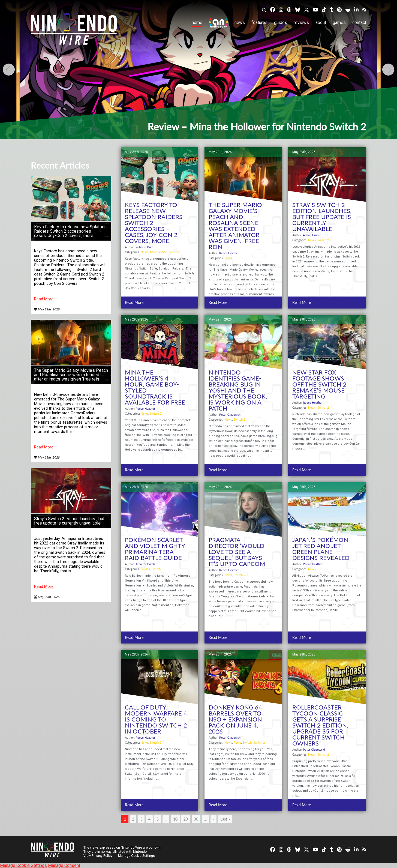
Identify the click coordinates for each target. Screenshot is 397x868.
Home (197, 23)
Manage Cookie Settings (137, 856)
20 (186, 819)
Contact (359, 23)
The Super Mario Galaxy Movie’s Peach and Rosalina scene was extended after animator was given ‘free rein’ (71, 375)
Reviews (301, 23)
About (321, 23)
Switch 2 (174, 252)
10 (175, 819)
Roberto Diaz (144, 247)
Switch (156, 569)
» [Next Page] (213, 819)
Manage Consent (64, 865)
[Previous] (9, 70)
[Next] (388, 70)
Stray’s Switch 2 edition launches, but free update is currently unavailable (69, 521)
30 (196, 819)
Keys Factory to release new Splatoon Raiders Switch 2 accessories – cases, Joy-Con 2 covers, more (70, 231)
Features (259, 23)
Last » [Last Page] (225, 819)
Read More (44, 299)
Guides (281, 23)
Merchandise (158, 252)
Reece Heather (229, 253)
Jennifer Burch (145, 564)
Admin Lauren (312, 235)
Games (339, 23)
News (240, 23)
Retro (237, 742)
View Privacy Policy (98, 856)
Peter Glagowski (230, 414)
